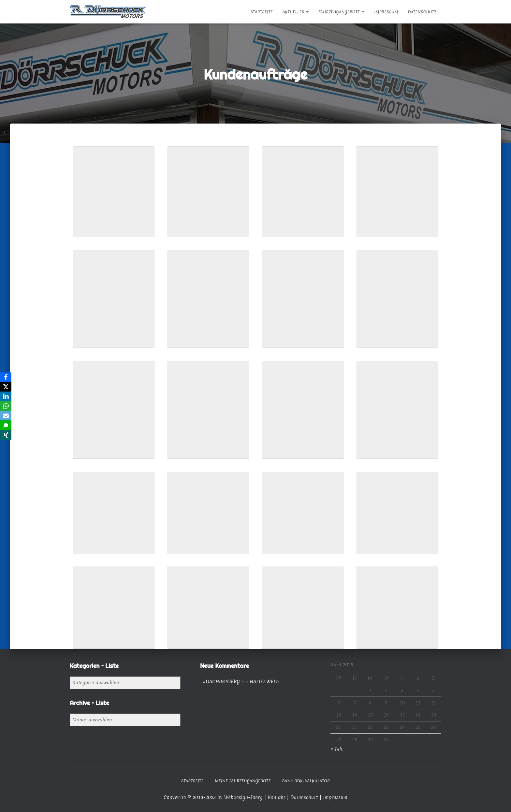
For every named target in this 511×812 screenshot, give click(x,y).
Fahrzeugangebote (341, 12)
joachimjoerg (222, 682)
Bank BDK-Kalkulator (306, 781)
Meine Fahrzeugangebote (243, 781)
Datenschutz (422, 12)
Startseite (261, 12)
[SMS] (6, 426)
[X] (6, 387)
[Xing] (6, 436)
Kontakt (277, 797)
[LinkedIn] (6, 396)
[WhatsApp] (6, 406)
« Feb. (337, 749)
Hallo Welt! (264, 682)
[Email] (6, 416)
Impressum (386, 12)
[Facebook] (6, 377)
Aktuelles (296, 12)
